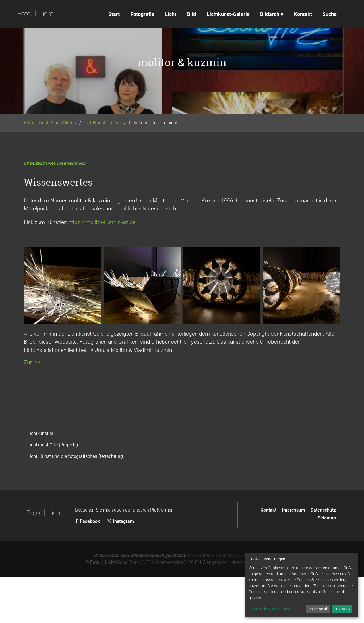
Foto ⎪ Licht (103, 608)
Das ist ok (342, 609)
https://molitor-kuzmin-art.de (102, 268)
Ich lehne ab (318, 609)
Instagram (120, 567)
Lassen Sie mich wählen (269, 609)
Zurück (32, 408)
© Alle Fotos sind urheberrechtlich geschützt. (140, 601)
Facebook (88, 567)
